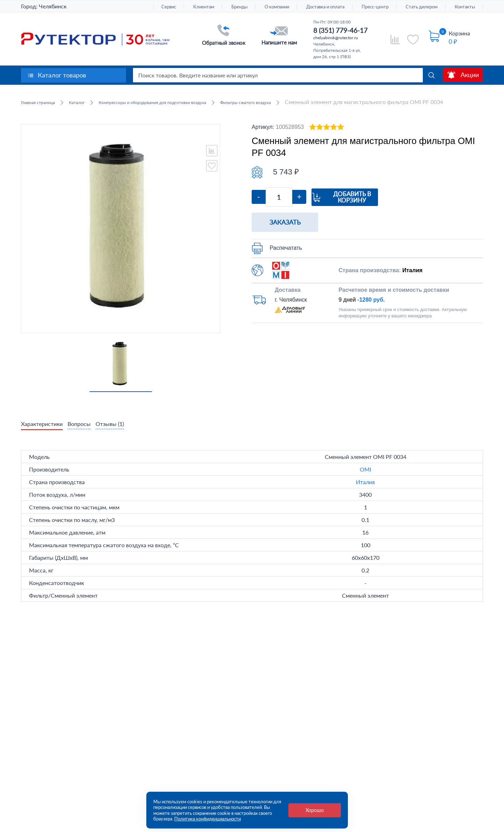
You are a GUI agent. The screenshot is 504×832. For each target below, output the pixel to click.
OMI (365, 479)
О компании (277, 7)
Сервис (169, 7)
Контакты (465, 7)
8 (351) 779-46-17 (340, 30)
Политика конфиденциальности (208, 819)
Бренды (239, 7)
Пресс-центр (375, 7)
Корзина (459, 33)
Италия (365, 492)
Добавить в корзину (375, 206)
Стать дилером (422, 7)
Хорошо (315, 810)
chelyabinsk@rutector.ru (336, 38)
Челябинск (53, 6)
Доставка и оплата (325, 7)
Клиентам (204, 7)
